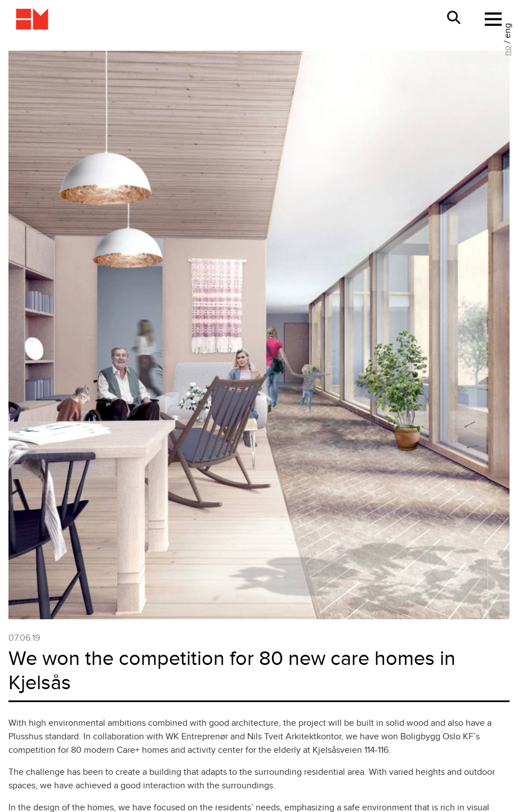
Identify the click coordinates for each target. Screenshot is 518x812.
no (507, 51)
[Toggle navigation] (490, 19)
